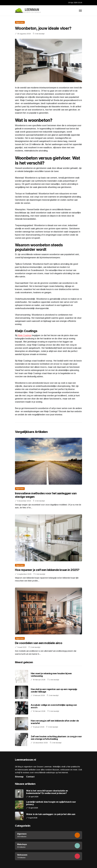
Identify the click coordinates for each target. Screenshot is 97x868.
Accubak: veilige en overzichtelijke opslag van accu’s (54, 706)
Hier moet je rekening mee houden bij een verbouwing (51, 675)
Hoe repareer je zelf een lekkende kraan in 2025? (47, 570)
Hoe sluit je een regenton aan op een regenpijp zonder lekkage (54, 690)
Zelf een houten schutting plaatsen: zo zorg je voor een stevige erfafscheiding (56, 738)
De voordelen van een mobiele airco (39, 643)
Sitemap (19, 777)
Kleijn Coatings (25, 335)
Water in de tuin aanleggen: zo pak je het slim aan (51, 814)
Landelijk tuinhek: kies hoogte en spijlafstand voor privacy (51, 803)
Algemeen (20, 22)
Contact (30, 777)
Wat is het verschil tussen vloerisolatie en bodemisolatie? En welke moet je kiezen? (47, 792)
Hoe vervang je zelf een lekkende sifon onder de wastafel (55, 722)
